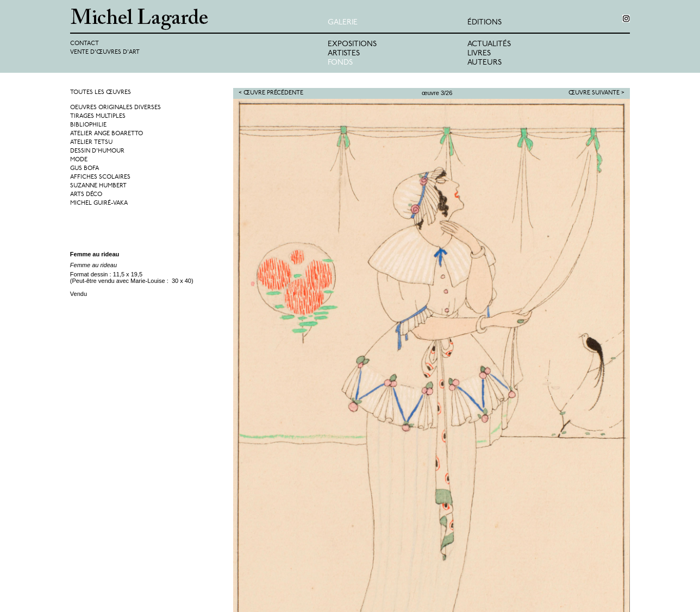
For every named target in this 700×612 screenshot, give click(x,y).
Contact (85, 44)
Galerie (343, 23)
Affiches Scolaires (100, 177)
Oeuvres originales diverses (115, 108)
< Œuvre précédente (271, 93)
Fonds (340, 63)
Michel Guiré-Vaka (99, 203)
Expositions (352, 44)
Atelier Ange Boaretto (107, 134)
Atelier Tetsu (91, 143)
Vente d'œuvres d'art (105, 52)
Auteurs (485, 63)
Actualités (489, 44)
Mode (79, 160)
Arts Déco (86, 195)
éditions (485, 23)
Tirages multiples (98, 116)
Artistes (344, 53)
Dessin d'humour (97, 151)
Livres (479, 53)
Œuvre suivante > (596, 93)
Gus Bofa (85, 169)
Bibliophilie (88, 125)
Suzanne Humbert (98, 186)
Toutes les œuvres (101, 93)
